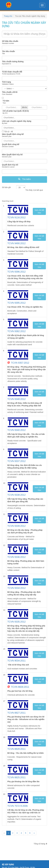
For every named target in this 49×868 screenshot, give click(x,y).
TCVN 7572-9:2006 (18, 806)
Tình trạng (6, 82)
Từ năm (6, 101)
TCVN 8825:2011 (17, 777)
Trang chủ (8, 16)
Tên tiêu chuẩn (8, 51)
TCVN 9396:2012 (17, 272)
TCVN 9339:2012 (17, 526)
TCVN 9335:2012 (17, 622)
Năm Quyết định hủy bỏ (12, 155)
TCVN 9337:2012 (17, 461)
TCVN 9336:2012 (17, 557)
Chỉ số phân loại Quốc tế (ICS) (16, 111)
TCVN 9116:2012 (17, 218)
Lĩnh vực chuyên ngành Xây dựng (17, 121)
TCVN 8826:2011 (20, 687)
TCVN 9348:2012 (17, 399)
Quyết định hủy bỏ (10, 165)
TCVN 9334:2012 (17, 588)
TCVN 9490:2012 (17, 243)
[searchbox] (24, 118)
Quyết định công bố (11, 144)
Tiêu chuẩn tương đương (13, 62)
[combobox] (24, 118)
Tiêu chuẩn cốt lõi (10, 92)
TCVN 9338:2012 (17, 495)
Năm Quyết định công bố (13, 134)
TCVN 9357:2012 (20, 363)
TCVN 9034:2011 (17, 661)
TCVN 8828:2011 (17, 749)
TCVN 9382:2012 (17, 331)
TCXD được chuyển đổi (12, 72)
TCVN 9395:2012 (17, 303)
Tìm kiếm (24, 179)
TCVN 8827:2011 (17, 713)
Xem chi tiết (39, 211)
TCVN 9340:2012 (17, 430)
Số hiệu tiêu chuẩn (10, 41)
